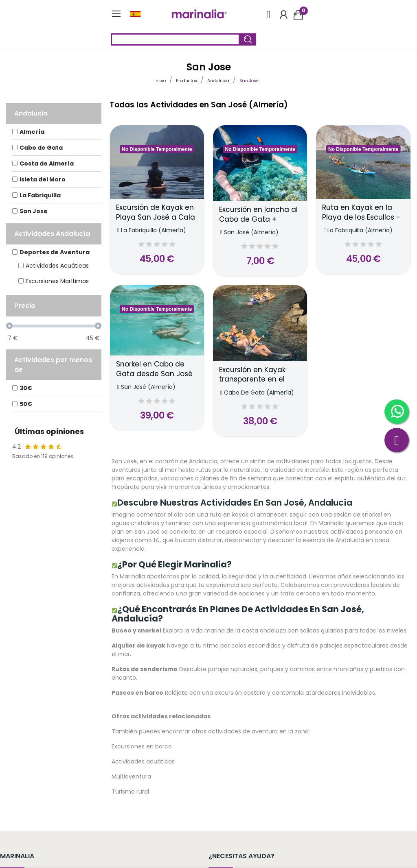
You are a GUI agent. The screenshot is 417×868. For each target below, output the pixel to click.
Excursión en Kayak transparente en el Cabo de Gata (252, 375)
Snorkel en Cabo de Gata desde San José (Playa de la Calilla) (154, 369)
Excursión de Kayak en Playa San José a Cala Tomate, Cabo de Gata (157, 213)
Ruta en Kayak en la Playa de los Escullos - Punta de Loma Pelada (362, 213)
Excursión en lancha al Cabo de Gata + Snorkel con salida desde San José (258, 215)
